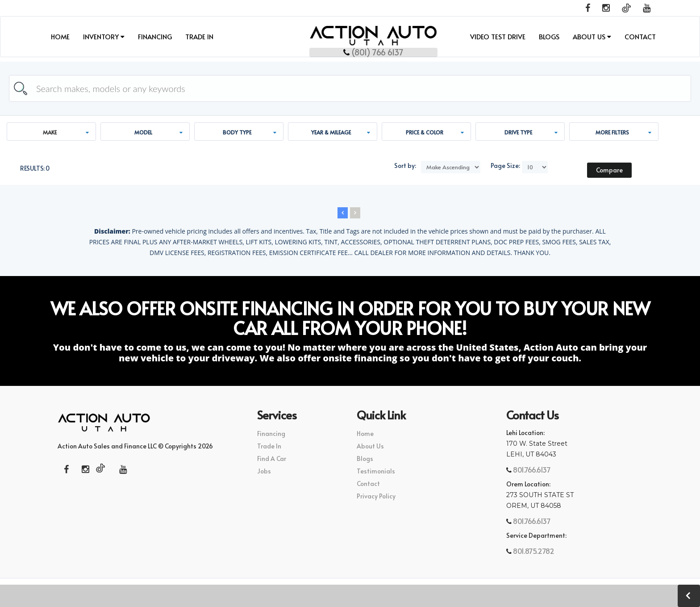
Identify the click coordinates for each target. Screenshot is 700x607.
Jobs (264, 471)
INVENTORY (104, 36)
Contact (640, 36)
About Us (592, 36)
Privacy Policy (376, 496)
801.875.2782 (533, 551)
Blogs (549, 36)
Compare (609, 170)
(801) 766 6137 (350, 51)
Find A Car (272, 458)
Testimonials (376, 471)
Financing (155, 36)
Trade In (199, 36)
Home (60, 36)
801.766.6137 (531, 469)
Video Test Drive (498, 36)
